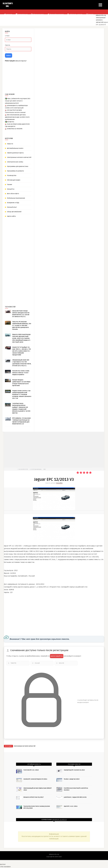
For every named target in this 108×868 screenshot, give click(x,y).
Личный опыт (12, 207)
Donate (90, 14)
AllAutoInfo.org (101, 15)
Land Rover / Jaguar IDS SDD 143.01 (75, 797)
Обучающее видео (14, 180)
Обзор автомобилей (14, 212)
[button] (100, 5)
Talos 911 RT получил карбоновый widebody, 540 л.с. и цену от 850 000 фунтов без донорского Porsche (22, 326)
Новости (10, 144)
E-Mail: (7, 36)
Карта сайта (11, 216)
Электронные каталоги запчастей (101, 20)
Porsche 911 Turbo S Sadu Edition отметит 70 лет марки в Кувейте (21, 373)
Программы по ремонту (16, 171)
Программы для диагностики (18, 166)
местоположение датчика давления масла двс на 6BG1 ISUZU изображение (17, 117)
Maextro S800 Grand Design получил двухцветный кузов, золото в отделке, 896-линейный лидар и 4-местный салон (21, 338)
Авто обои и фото (13, 194)
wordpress (11, 122)
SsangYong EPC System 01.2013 (74, 770)
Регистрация (21, 14)
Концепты (11, 189)
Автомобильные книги (15, 148)
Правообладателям (56, 14)
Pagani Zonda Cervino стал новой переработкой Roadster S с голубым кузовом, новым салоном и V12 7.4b (22, 395)
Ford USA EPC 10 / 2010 (31, 770)
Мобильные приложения (16, 198)
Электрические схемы (15, 162)
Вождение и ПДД (13, 203)
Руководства (12, 175)
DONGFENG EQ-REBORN (15, 129)
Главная (8, 14)
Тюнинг (10, 185)
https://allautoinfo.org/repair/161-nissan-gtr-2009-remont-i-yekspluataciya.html (18, 101)
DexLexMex (59, 483)
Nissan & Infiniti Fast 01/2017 (34, 797)
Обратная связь (37, 14)
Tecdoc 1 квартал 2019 (72, 779)
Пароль (8, 45)
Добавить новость (75, 14)
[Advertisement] (21, 258)
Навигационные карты (15, 153)
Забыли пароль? (21, 61)
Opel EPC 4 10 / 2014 (71, 806)
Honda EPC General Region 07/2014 (35, 779)
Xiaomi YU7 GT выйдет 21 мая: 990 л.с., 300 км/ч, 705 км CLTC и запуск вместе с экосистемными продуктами (22, 351)
